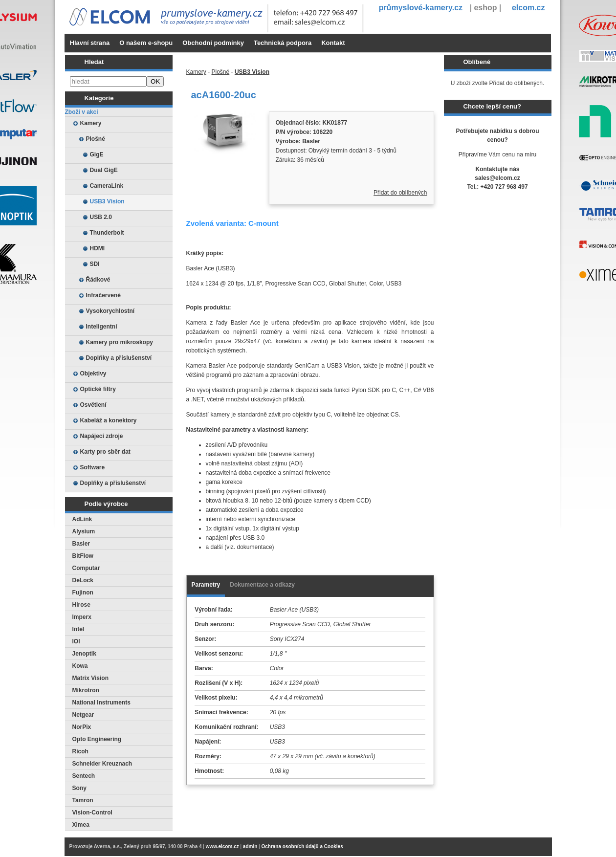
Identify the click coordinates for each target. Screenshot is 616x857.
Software (93, 467)
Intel (78, 629)
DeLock (83, 580)
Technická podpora (283, 43)
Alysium (84, 531)
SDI (95, 264)
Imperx (82, 617)
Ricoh (80, 751)
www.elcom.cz (222, 846)
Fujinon (83, 593)
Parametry (206, 585)
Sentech (84, 776)
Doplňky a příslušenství (119, 358)
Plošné (96, 139)
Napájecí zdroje (102, 436)
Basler (81, 544)
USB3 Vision (107, 201)
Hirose (81, 605)
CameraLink (107, 186)
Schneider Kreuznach (102, 764)
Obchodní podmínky (213, 43)
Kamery (91, 123)
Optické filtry (98, 389)
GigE (97, 154)
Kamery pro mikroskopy (120, 342)
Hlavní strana (90, 43)
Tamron (83, 800)
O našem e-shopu (146, 43)
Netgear (83, 715)
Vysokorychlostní (110, 311)
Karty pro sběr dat (105, 452)
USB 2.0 (101, 217)
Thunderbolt (107, 233)
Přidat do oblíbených (400, 193)
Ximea (81, 825)
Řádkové (98, 280)
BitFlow (83, 556)
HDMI (98, 248)
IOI (76, 641)
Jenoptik (84, 654)
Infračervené (103, 295)
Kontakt (333, 43)
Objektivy (93, 374)
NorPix (82, 727)
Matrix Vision (90, 678)
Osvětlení (93, 405)
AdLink (82, 519)
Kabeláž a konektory (109, 420)
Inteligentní (102, 327)
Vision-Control (92, 813)
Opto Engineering (97, 739)
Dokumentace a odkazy (262, 585)
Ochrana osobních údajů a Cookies (302, 846)
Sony (79, 788)
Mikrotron (86, 690)
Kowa (80, 666)
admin (250, 846)
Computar (86, 568)
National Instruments (101, 703)
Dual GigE (104, 170)
